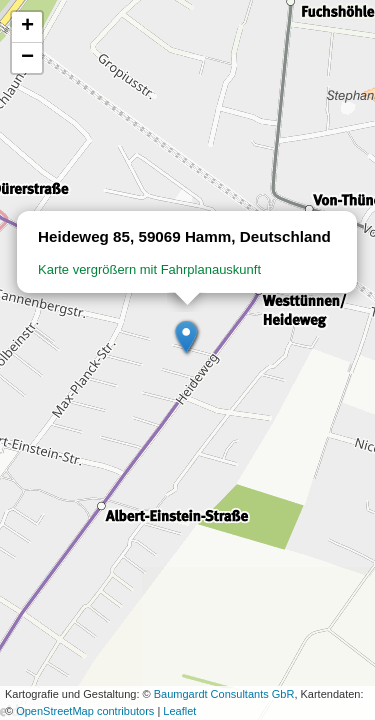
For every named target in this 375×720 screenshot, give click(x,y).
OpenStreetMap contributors (85, 711)
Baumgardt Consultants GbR (224, 694)
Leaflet (179, 711)
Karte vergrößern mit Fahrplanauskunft (149, 269)
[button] (187, 338)
